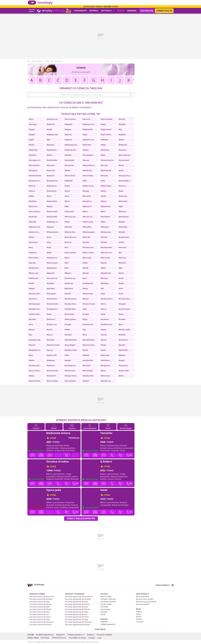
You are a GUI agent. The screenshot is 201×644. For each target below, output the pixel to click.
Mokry (85, 288)
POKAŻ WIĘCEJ (101, 629)
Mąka (121, 191)
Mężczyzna (87, 206)
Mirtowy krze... (89, 247)
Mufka (67, 330)
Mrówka (122, 319)
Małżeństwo (52, 150)
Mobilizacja (34, 278)
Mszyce (32, 330)
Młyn (121, 268)
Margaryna (105, 365)
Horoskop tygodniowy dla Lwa (76, 614)
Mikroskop (87, 227)
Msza (121, 324)
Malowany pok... (71, 145)
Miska (49, 253)
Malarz (122, 140)
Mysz (31, 355)
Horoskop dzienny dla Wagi (40, 619)
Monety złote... (89, 376)
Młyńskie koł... (106, 273)
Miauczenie (69, 211)
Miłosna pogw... (89, 232)
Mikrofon (68, 227)
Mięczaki (32, 222)
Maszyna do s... (35, 181)
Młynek (86, 273)
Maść (85, 181)
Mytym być (105, 355)
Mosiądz (122, 304)
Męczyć (50, 206)
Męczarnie (33, 206)
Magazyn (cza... (89, 124)
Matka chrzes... (89, 186)
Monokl (68, 294)
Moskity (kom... (71, 309)
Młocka (104, 263)
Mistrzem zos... (107, 253)
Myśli (67, 355)
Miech (85, 211)
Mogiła (32, 288)
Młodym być (34, 268)
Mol (102, 288)
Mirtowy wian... (107, 247)
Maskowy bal (106, 170)
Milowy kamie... (53, 232)
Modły (121, 283)
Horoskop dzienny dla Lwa (39, 614)
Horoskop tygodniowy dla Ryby (76, 602)
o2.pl (99, 638)
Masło (121, 170)
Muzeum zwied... (54, 345)
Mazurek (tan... (53, 371)
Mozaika (32, 319)
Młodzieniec (52, 268)
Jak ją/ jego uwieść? (143, 604)
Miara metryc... (35, 211)
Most (85, 309)
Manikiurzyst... (35, 365)
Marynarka (69, 165)
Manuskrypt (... (89, 155)
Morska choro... (125, 299)
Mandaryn (105, 150)
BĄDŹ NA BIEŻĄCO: (165, 585)
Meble (31, 196)
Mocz (85, 278)
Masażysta (33, 170)
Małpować (123, 145)
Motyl (103, 314)
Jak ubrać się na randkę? (145, 599)
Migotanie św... (35, 227)
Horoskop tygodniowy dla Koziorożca (79, 596)
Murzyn (104, 335)
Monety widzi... (35, 294)
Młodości (122, 263)
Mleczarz (122, 258)
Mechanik (87, 196)
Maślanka (69, 181)
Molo (121, 288)
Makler (32, 360)
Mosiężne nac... (35, 309)
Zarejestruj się (164, 11)
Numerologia (105, 609)
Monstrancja (88, 294)
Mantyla (68, 155)
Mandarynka (88, 360)
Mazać (67, 191)
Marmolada (70, 160)
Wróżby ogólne (106, 604)
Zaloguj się (147, 11)
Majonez (68, 134)
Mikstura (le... (34, 232)
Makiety (122, 355)
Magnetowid (106, 129)
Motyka (86, 314)
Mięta (103, 222)
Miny (49, 242)
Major (85, 134)
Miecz (103, 211)
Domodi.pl (45, 638)
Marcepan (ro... (35, 160)
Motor (49, 314)
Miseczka (122, 247)
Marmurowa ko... (108, 160)
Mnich (121, 273)
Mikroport (105, 227)
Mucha (50, 330)
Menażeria (87, 201)
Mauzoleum (52, 191)
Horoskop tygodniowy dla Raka (76, 612)
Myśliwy (86, 355)
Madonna (51, 124)
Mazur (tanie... (35, 371)
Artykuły (108, 11)
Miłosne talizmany (142, 596)
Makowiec (51, 360)
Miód (49, 247)
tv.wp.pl (92, 638)
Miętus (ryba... (88, 222)
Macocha (86, 119)
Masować (51, 176)
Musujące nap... (35, 340)
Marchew (87, 365)
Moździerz (51, 319)
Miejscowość (52, 217)
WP (28, 61)
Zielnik (103, 614)
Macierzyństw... (107, 119)
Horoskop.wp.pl (37, 61)
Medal (103, 196)
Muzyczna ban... (89, 345)
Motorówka (69, 314)
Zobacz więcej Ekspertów (81, 519)
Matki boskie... (106, 186)
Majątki (32, 134)
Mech (49, 196)
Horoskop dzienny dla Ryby (39, 602)
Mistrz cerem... (89, 253)
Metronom (123, 201)
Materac (32, 186)
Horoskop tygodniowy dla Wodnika (78, 599)
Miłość (31, 237)
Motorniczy (105, 376)
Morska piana (34, 304)
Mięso (67, 222)
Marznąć (104, 165)
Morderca (33, 299)
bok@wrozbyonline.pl (45, 635)
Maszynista (123, 365)
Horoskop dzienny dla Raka (39, 612)
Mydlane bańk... (71, 350)
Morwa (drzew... (89, 304)
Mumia (104, 330)
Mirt (66, 247)
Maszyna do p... (125, 176)
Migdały (122, 124)
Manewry (123, 150)
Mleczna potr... (53, 263)
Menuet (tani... (71, 371)
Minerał (68, 242)
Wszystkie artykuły (104, 635)
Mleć (67, 263)
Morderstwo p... (71, 299)
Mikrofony (69, 288)
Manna (50, 155)
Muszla (104, 340)
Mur (31, 335)
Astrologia (104, 607)
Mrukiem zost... (107, 324)
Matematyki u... (125, 181)
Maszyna (104, 176)
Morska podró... (107, 299)
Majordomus (106, 134)
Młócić (103, 268)
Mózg (85, 319)
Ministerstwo (124, 237)
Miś (120, 253)
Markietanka (52, 160)
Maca (31, 119)
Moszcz (104, 309)
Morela (86, 299)
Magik (49, 129)
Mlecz (67, 258)
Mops (103, 294)
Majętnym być (52, 134)
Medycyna (123, 196)
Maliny (32, 145)
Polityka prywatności (108, 624)
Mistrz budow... (71, 253)
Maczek (122, 119)
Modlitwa (105, 283)
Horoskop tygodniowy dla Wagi (76, 619)
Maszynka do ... (53, 181)
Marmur (86, 160)
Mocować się (52, 278)
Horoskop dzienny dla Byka (39, 607)
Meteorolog (88, 371)
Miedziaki (33, 217)
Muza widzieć (70, 381)
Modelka (50, 283)
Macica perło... (71, 119)
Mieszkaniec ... (125, 217)
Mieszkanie (105, 217)
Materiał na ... (52, 186)
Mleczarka (87, 258)
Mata (103, 181)
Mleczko (32, 263)
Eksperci (94, 11)
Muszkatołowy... (89, 340)
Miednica (123, 211)
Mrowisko (105, 319)
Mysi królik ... (124, 350)
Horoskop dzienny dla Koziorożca (42, 596)
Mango (122, 360)
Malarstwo (87, 145)
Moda (121, 278)
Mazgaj (86, 191)
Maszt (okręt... (88, 176)
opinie (53, 438)
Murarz (50, 335)
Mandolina (105, 360)
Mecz (67, 196)
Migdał (122, 222)
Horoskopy (81, 11)
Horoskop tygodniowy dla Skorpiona (78, 622)
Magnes (68, 129)
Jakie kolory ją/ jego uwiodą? (146, 602)
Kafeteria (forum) (59, 638)
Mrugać (68, 324)
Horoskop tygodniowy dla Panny (77, 617)
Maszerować (70, 176)
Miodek (104, 242)
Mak (49, 140)
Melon (67, 201)
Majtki (31, 140)
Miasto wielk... (52, 211)
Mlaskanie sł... (52, 258)
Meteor (104, 201)
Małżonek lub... (71, 150)
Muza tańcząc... (35, 381)
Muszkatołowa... (71, 340)
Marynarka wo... (89, 165)
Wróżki (139, 617)
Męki (67, 206)
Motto (121, 376)
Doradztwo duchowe (108, 602)
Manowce (51, 365)
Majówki (122, 134)
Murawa (68, 335)
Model (31, 283)
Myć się (50, 350)
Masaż (121, 165)
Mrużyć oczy (52, 324)
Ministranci (33, 242)
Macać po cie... (53, 119)
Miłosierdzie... (70, 232)
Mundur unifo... (125, 330)
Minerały (86, 237)
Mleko (85, 263)
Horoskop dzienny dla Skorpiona (41, 622)
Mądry (103, 191)
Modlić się (69, 283)
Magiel (32, 129)
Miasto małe (124, 371)
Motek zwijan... (125, 309)
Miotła (121, 242)
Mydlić (85, 350)
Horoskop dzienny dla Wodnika (41, 599)
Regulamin (104, 622)
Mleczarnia (105, 258)
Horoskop (140, 622)
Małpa (103, 145)
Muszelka (51, 340)
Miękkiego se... (53, 222)
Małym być (33, 150)
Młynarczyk (34, 273)
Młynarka (51, 273)
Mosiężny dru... (53, 309)
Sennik (121, 11)
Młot (67, 268)
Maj (120, 129)
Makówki (104, 140)
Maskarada (87, 170)
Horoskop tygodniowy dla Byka (76, 607)
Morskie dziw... (71, 304)
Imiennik (132, 11)
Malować (50, 145)
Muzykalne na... (35, 350)
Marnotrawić (124, 160)
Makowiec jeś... (89, 140)
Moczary (104, 278)
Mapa (103, 155)
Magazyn (69, 124)
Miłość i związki (106, 596)
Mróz (31, 324)
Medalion (33, 201)
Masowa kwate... (36, 176)
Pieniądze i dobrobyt (108, 599)
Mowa (121, 314)
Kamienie (104, 612)
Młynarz (68, 273)
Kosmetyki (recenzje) (77, 638)
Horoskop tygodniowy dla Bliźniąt (77, 609)
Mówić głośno (70, 319)
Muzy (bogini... (71, 345)
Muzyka (122, 345)
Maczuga (33, 124)
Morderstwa (52, 299)
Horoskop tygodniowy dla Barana (77, 604)
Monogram (51, 294)
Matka (67, 186)
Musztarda (123, 340)
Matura (32, 191)
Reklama (91, 635)
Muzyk (103, 345)
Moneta (86, 381)
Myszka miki (52, 355)
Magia (103, 124)
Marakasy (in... (71, 365)
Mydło (103, 350)
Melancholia (52, 201)
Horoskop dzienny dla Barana (40, 604)
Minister (104, 237)
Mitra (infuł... (34, 258)
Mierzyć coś (87, 217)
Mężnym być (106, 206)
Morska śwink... (53, 304)
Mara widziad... (125, 155)
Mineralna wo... (71, 237)
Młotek (86, 268)
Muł (84, 330)
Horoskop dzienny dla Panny (40, 617)
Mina (49, 237)
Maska (67, 170)
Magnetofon (88, 129)
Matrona (122, 186)
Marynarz (51, 165)
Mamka (86, 150)
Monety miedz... (71, 376)
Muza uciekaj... (53, 381)
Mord (121, 294)
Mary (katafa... (35, 165)
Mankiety (33, 155)
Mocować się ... (71, 278)
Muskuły (122, 335)
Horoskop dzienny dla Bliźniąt (40, 609)
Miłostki (122, 232)
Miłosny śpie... (106, 232)
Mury (85, 335)
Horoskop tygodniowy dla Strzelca (77, 625)
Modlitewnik (88, 283)
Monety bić (51, 376)
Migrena (50, 227)
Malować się (106, 381)
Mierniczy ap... (71, 217)
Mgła (121, 206)
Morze (103, 304)
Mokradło (51, 288)
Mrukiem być (88, 324)
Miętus (32, 376)
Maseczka (51, 170)
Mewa (103, 371)
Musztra (32, 345)
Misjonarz (33, 253)
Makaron (68, 140)
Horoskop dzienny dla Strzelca (41, 625)
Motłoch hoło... (35, 314)
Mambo (68, 360)
